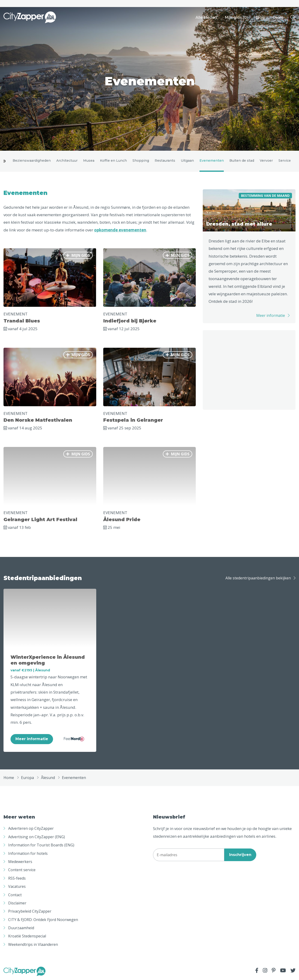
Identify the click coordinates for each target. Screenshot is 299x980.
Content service (22, 870)
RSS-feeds (17, 878)
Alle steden (206, 17)
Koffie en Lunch (113, 161)
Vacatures (17, 886)
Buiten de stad (242, 161)
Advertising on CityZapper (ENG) (37, 837)
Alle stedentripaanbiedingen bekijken (258, 578)
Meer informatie (271, 315)
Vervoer (266, 161)
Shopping (141, 161)
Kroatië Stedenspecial (27, 936)
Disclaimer (17, 903)
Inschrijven (240, 855)
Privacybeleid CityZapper (30, 911)
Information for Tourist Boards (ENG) (41, 845)
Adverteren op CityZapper (31, 828)
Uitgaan (187, 161)
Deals (278, 17)
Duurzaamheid (21, 928)
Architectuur (67, 161)
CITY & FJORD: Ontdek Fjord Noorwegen (43, 920)
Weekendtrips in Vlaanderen (33, 944)
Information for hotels (28, 853)
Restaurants (165, 161)
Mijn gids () (236, 17)
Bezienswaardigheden (32, 161)
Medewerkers (20, 862)
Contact (15, 895)
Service (285, 161)
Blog (260, 17)
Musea (89, 161)
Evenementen (212, 161)
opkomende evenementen (120, 230)
